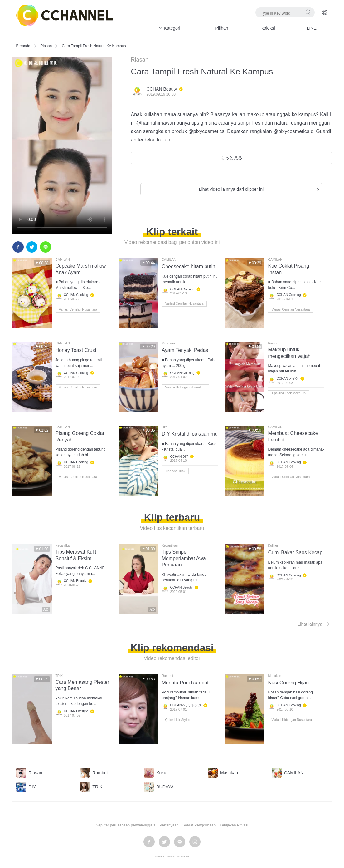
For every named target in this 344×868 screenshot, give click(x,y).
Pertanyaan (169, 825)
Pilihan (221, 28)
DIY (164, 427)
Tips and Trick (175, 471)
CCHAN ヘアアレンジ (186, 705)
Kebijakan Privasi (234, 825)
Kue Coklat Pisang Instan (288, 269)
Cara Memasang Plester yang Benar (82, 685)
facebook (18, 247)
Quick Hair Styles (177, 720)
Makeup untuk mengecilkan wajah (289, 353)
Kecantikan (63, 546)
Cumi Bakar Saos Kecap (295, 552)
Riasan (46, 46)
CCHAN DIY (179, 457)
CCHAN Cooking (76, 295)
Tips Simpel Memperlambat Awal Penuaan (184, 558)
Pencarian (308, 12)
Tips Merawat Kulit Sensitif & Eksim (76, 555)
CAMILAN (63, 260)
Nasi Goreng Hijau (288, 683)
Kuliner (273, 546)
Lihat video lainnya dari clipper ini (260, 189)
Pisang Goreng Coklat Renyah (80, 436)
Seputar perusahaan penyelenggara (126, 825)
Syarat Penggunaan (199, 825)
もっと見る (231, 158)
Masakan (168, 343)
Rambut (167, 676)
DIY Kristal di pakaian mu (189, 434)
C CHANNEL (65, 15)
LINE (312, 28)
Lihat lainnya (315, 624)
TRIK (59, 676)
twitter (32, 247)
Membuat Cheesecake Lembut (293, 436)
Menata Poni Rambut (185, 683)
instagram (195, 842)
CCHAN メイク (287, 379)
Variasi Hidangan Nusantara (185, 387)
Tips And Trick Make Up (288, 393)
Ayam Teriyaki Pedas (185, 350)
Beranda (23, 46)
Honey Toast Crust (76, 350)
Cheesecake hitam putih (188, 266)
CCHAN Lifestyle (76, 711)
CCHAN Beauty (162, 89)
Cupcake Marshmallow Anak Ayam (81, 269)
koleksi (268, 28)
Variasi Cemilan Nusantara (78, 310)
